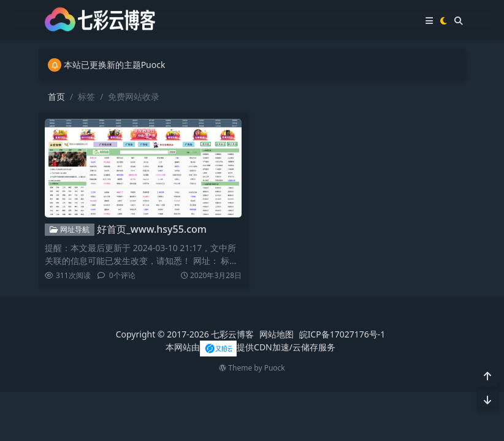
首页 (56, 96)
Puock (275, 368)
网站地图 (277, 334)
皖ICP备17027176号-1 (342, 334)
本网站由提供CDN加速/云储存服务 (250, 347)
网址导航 (70, 229)
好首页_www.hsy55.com (152, 229)
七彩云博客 (232, 334)
